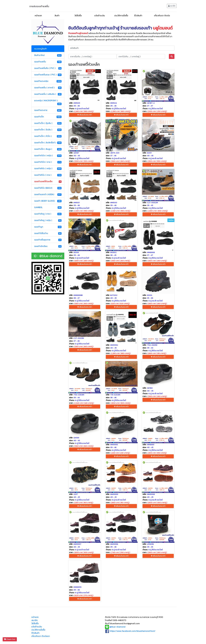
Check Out (10, 639)
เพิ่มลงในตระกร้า (85, 115)
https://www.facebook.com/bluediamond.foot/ (133, 631)
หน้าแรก (38, 15)
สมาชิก (172, 6)
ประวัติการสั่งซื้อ (121, 15)
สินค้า (57, 15)
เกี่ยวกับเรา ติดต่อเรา (41, 636)
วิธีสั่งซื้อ (78, 15)
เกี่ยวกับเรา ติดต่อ (162, 15)
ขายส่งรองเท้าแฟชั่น (39, 6)
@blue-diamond (117, 627)
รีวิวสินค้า (138, 15)
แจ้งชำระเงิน (100, 15)
